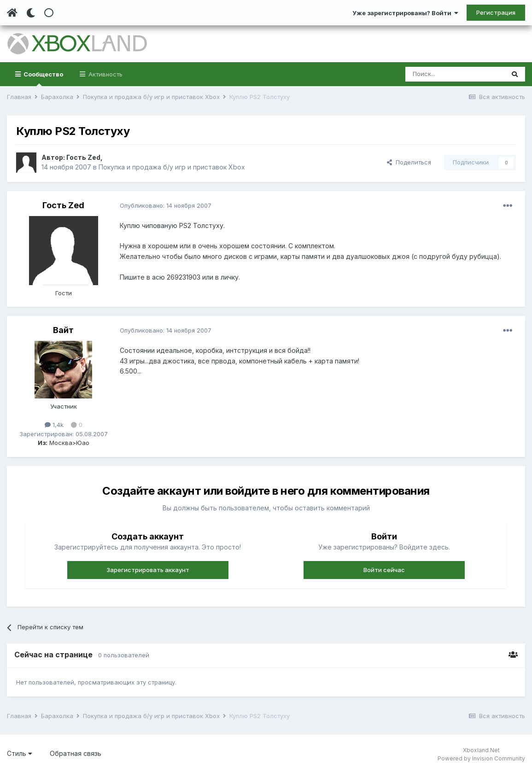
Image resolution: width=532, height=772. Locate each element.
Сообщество (43, 78)
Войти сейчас (384, 570)
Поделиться (409, 162)
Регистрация (496, 12)
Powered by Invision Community (481, 758)
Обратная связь (76, 753)
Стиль (20, 753)
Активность (105, 74)
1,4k (54, 425)
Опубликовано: (166, 205)
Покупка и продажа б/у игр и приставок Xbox (172, 167)
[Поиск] (455, 74)
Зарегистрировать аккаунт (148, 570)
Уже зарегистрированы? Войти (405, 13)
